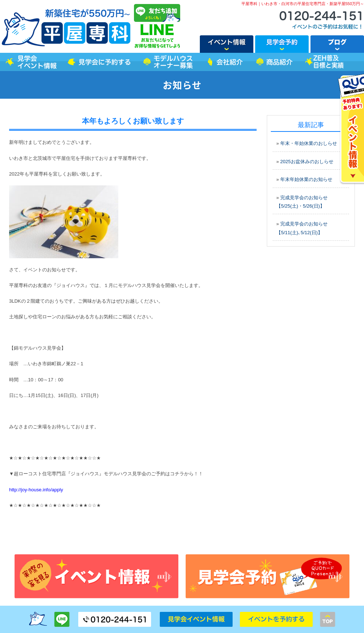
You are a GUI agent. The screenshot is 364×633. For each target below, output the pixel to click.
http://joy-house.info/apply (36, 490)
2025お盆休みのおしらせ (307, 162)
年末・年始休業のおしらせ (309, 143)
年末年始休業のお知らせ (306, 179)
